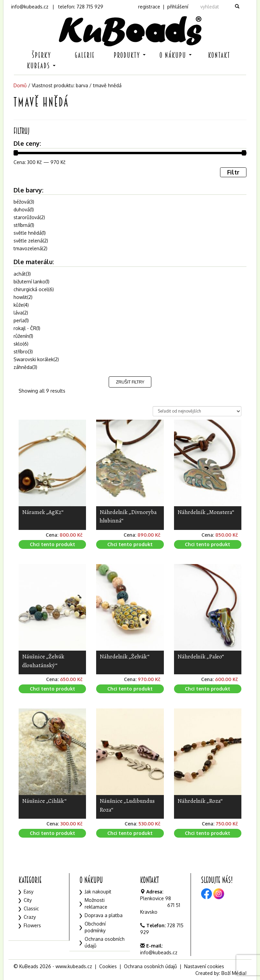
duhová (22, 209)
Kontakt (219, 55)
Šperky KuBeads (41, 61)
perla (19, 320)
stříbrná (22, 225)
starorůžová (27, 217)
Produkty (130, 55)
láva (18, 313)
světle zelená (28, 241)
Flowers (32, 925)
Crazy (30, 917)
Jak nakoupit (98, 892)
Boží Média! (234, 973)
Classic (31, 908)
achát (20, 274)
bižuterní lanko (29, 282)
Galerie (85, 55)
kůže (18, 305)
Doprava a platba (104, 915)
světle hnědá (28, 233)
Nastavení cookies (204, 966)
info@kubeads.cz (30, 7)
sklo (18, 344)
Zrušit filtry (130, 382)
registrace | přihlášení (163, 7)
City (28, 900)
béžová (21, 202)
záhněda (23, 367)
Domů (20, 85)
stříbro (21, 352)
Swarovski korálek (34, 359)
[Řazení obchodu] (197, 411)
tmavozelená (28, 248)
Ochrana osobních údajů (150, 966)
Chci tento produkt (52, 544)
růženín (21, 336)
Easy (29, 892)
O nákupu (176, 55)
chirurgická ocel (31, 289)
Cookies (108, 966)
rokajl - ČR (25, 328)
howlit (20, 297)
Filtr (233, 172)
